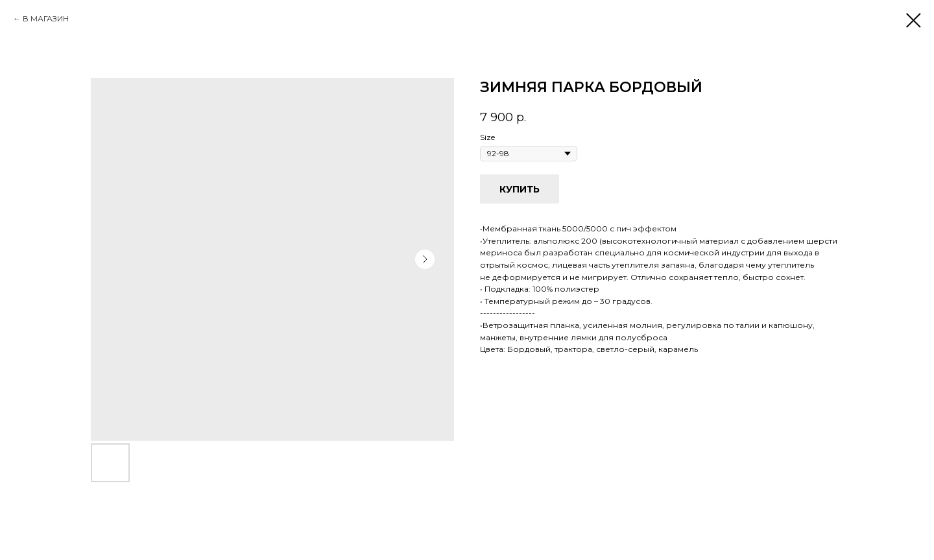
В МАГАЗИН (46, 18)
